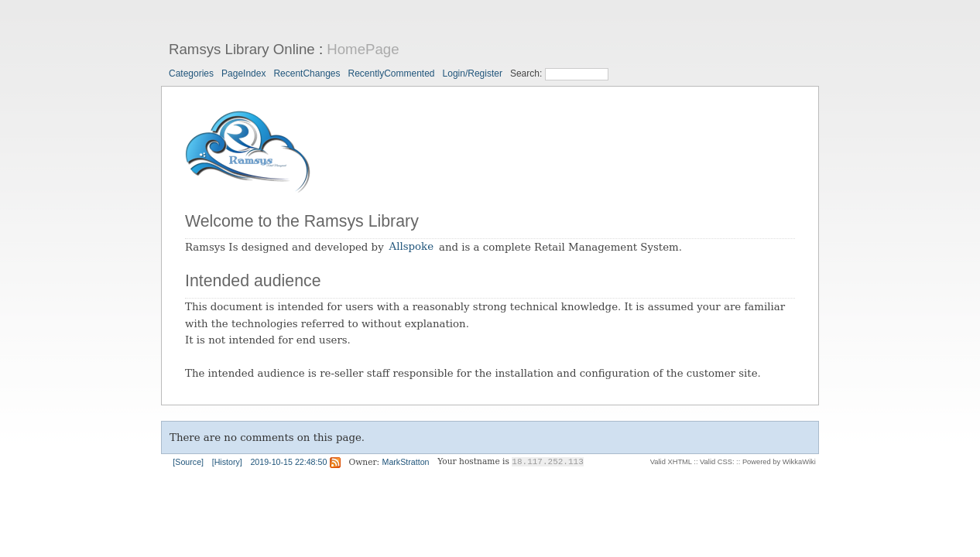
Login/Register (473, 73)
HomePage (363, 49)
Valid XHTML (671, 462)
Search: (528, 73)
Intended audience (253, 281)
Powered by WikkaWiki (779, 462)
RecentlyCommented (391, 73)
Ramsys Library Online (242, 49)
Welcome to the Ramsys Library (302, 221)
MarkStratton (406, 462)
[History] (227, 462)
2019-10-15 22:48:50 (288, 462)
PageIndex (243, 73)
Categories (191, 73)
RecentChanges (307, 73)
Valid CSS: (717, 462)
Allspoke (412, 247)
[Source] (188, 462)
